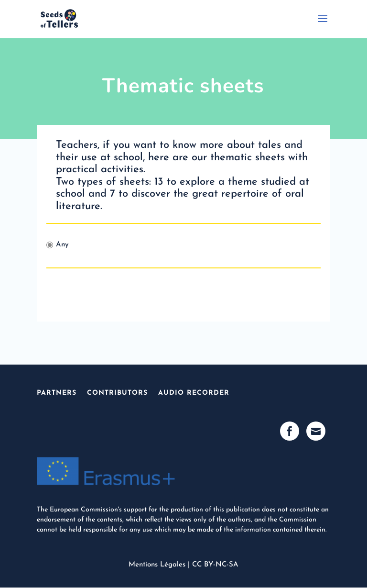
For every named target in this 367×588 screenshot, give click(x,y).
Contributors (117, 393)
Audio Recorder (194, 393)
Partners (57, 393)
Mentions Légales (157, 565)
